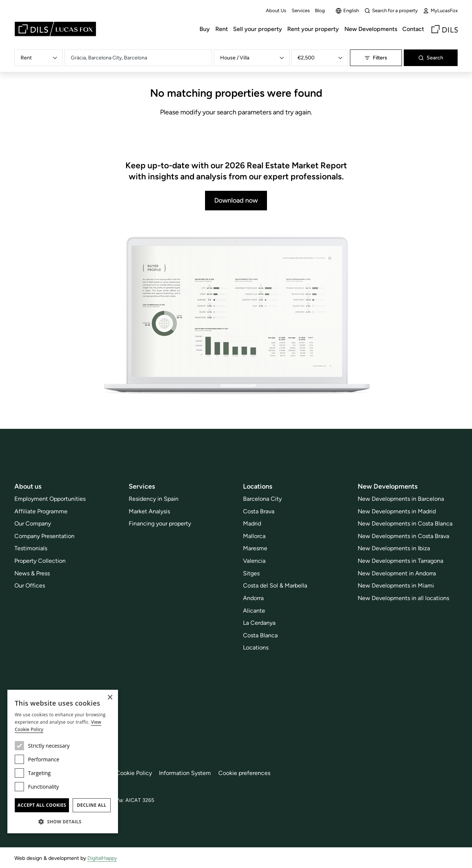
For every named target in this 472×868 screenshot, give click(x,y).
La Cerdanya (259, 623)
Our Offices (30, 585)
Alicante (254, 611)
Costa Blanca (260, 635)
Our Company (33, 523)
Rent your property (313, 29)
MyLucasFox (440, 11)
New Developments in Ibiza (394, 548)
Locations (256, 647)
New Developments (371, 29)
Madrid (252, 523)
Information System (185, 773)
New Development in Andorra (397, 573)
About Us (276, 11)
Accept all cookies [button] (42, 805)
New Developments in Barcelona (401, 499)
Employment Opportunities (50, 499)
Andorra (253, 598)
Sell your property (258, 29)
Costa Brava (259, 511)
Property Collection (40, 561)
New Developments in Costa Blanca (405, 523)
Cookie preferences (244, 773)
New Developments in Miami (396, 585)
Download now (236, 200)
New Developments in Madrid (397, 511)
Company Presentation (44, 536)
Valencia (254, 561)
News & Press (32, 573)
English (347, 11)
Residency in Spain (154, 499)
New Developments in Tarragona (400, 561)
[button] (63, 821)
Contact (413, 29)
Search (431, 58)
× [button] (110, 698)
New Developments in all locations (403, 598)
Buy (205, 29)
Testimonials (31, 548)
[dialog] (63, 762)
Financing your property (160, 523)
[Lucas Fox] (55, 29)
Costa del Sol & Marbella (275, 585)
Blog (320, 11)
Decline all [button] (92, 805)
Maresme (255, 548)
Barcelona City (262, 499)
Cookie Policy (134, 773)
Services (301, 11)
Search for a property (391, 11)
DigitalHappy (102, 858)
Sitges (251, 573)
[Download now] (236, 316)
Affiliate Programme (41, 511)
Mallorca (254, 536)
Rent (222, 29)
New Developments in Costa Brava (403, 536)
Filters (376, 58)
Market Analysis (149, 511)
